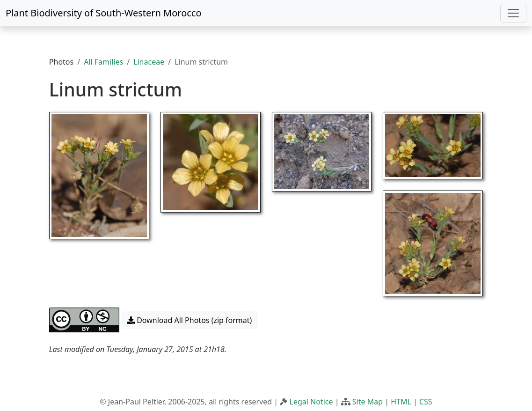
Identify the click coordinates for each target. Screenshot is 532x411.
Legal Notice (311, 402)
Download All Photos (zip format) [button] (189, 320)
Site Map (368, 402)
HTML (401, 402)
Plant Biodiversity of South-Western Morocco (104, 13)
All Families (103, 62)
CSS (426, 402)
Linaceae (149, 62)
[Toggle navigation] (513, 13)
